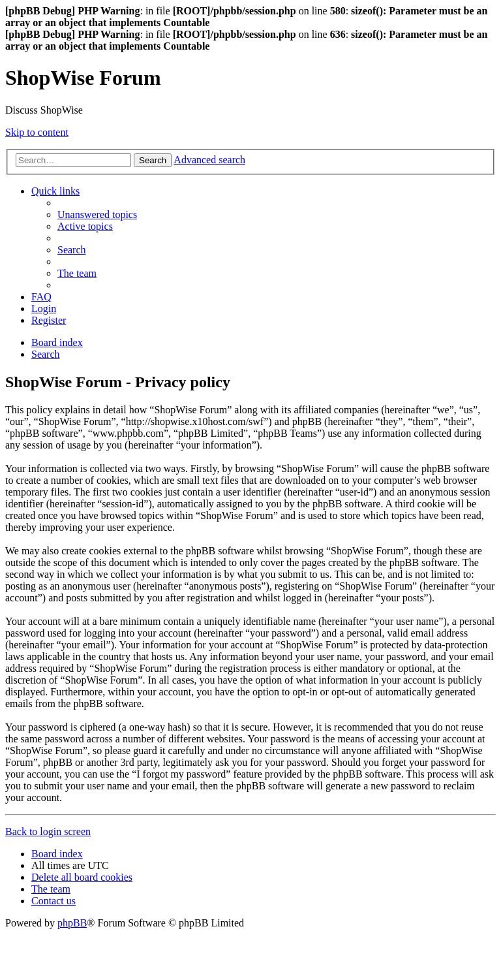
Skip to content (37, 132)
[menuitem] (97, 214)
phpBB (72, 923)
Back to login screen (48, 831)
